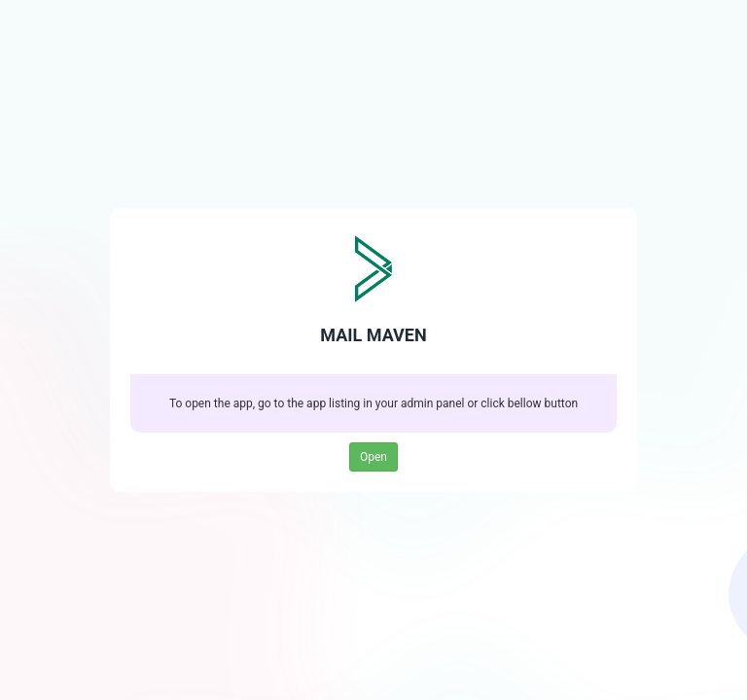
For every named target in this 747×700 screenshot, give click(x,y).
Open (373, 457)
